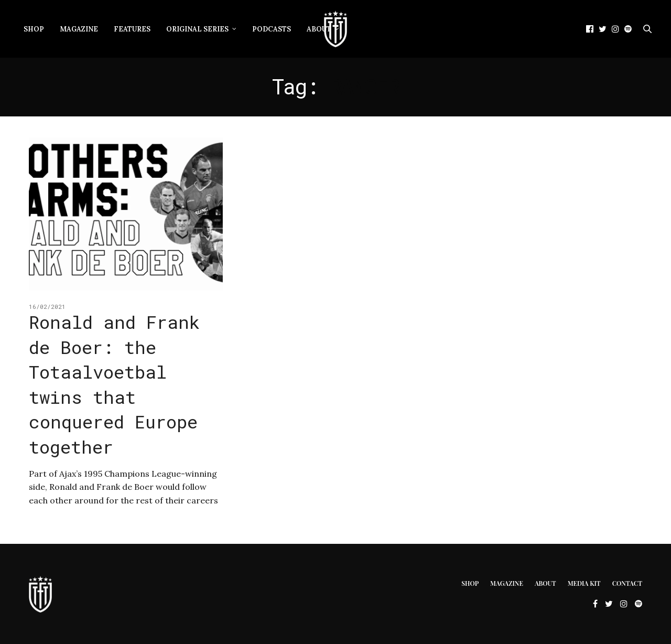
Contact (627, 583)
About (319, 29)
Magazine (79, 29)
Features (132, 29)
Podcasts (272, 29)
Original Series (197, 29)
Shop (34, 29)
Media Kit (584, 583)
